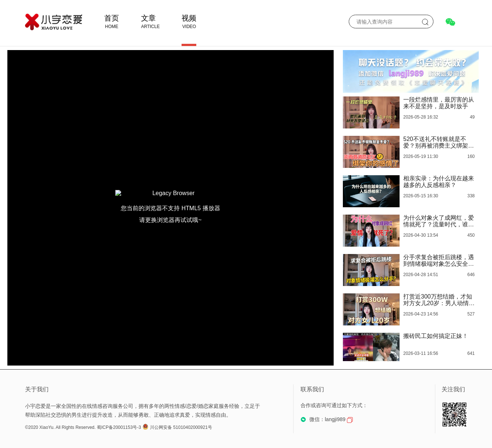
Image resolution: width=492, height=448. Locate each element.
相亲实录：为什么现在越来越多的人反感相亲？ (439, 182)
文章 (148, 18)
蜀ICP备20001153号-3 (119, 427)
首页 (112, 18)
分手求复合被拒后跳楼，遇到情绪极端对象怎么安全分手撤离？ (439, 261)
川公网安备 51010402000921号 (177, 427)
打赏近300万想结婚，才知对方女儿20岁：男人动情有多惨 (439, 300)
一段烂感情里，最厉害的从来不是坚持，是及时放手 (439, 103)
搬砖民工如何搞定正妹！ (436, 336)
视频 (189, 18)
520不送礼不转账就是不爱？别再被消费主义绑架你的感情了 (439, 142)
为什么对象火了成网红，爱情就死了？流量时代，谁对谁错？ (439, 221)
